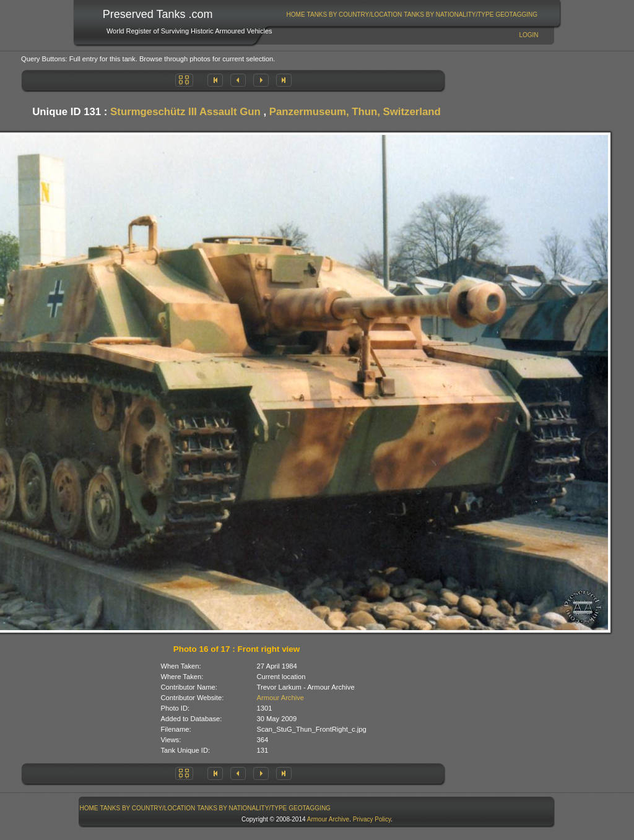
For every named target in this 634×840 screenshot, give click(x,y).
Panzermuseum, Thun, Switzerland (355, 112)
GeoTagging (516, 15)
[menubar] (412, 15)
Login (528, 35)
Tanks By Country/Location (355, 15)
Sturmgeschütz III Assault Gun (185, 112)
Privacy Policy (372, 819)
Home (296, 15)
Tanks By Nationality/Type (449, 15)
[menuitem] (296, 15)
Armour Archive (280, 698)
